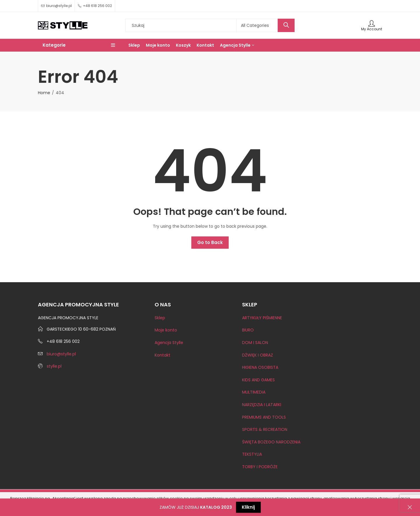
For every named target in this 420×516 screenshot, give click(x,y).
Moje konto (166, 330)
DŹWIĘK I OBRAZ (258, 355)
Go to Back (210, 242)
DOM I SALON (255, 343)
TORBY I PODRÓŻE (260, 467)
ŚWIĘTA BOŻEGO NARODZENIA (271, 442)
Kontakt (162, 355)
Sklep (160, 318)
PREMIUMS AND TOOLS (264, 417)
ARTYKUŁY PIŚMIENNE (262, 318)
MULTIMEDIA (254, 392)
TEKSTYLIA (252, 454)
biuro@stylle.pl (61, 354)
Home (44, 93)
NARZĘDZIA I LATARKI (262, 405)
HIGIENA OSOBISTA (260, 367)
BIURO (248, 330)
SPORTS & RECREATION (265, 429)
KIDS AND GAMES (258, 380)
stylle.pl (54, 366)
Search (286, 25)
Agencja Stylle (169, 343)
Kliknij (248, 507)
